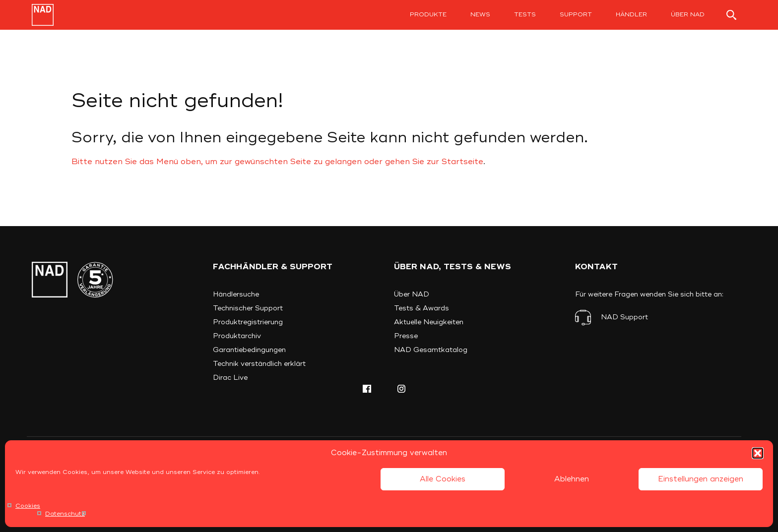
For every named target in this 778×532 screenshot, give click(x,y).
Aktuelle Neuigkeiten (429, 322)
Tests (525, 15)
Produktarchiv (237, 336)
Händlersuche (236, 294)
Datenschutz (65, 514)
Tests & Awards (421, 308)
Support (576, 15)
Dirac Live (230, 378)
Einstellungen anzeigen (701, 479)
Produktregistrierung (248, 322)
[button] (758, 453)
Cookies (28, 506)
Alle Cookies (443, 479)
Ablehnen (572, 479)
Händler (631, 15)
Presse (406, 336)
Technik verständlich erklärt (259, 364)
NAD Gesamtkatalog (431, 350)
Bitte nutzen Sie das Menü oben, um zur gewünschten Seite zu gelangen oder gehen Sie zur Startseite (277, 162)
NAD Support (624, 317)
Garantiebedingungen (249, 350)
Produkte (428, 15)
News (480, 15)
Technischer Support (248, 308)
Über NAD (688, 15)
